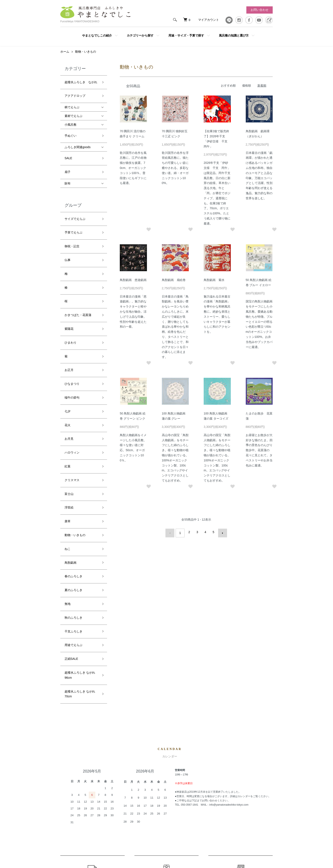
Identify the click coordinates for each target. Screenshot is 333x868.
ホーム (65, 56)
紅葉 (68, 371)
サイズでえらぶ (75, 200)
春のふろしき (73, 447)
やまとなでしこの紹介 (97, 35)
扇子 (68, 157)
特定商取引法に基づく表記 (215, 803)
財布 (68, 166)
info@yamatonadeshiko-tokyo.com (229, 646)
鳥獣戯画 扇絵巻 (174, 284)
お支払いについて (241, 726)
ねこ (68, 428)
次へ (220, 536)
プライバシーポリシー (212, 810)
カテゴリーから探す (140, 35)
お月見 (69, 352)
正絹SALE (71, 504)
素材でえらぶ (73, 112)
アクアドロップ (75, 94)
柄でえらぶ (72, 103)
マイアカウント (209, 20)
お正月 (69, 304)
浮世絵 (69, 399)
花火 (68, 342)
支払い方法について (210, 796)
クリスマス (72, 380)
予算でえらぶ (73, 209)
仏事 (68, 228)
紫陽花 (69, 276)
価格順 (247, 90)
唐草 (68, 409)
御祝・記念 (72, 219)
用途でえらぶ (73, 494)
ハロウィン (72, 361)
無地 (68, 466)
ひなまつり (72, 314)
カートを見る (261, 782)
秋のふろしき (73, 475)
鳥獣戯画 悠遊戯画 (133, 284)
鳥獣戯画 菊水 (214, 284)
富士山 (69, 390)
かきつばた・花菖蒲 (78, 266)
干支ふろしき (73, 485)
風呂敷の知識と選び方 (234, 35)
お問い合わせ (260, 10)
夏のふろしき (73, 456)
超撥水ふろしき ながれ (81, 84)
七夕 (68, 333)
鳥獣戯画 (71, 437)
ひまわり (71, 285)
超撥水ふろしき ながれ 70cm (80, 531)
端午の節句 (72, 323)
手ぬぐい (71, 129)
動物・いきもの (86, 56)
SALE (68, 147)
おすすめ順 (228, 90)
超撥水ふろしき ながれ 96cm (80, 516)
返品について (166, 726)
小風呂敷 (71, 120)
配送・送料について (92, 726)
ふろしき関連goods (78, 139)
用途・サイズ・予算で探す (186, 35)
